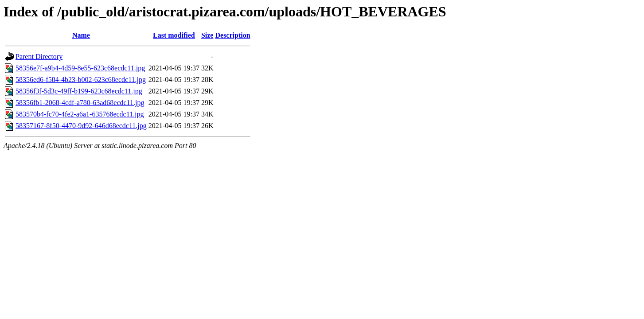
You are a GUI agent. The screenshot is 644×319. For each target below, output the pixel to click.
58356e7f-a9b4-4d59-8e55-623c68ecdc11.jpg (80, 68)
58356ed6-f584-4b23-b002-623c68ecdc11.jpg (81, 80)
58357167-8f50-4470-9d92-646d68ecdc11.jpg (81, 126)
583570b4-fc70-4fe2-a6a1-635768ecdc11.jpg (80, 114)
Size (207, 35)
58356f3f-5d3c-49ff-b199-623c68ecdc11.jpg (79, 91)
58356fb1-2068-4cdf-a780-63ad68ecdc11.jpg (80, 103)
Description (232, 35)
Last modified (174, 35)
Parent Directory (39, 56)
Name (81, 35)
